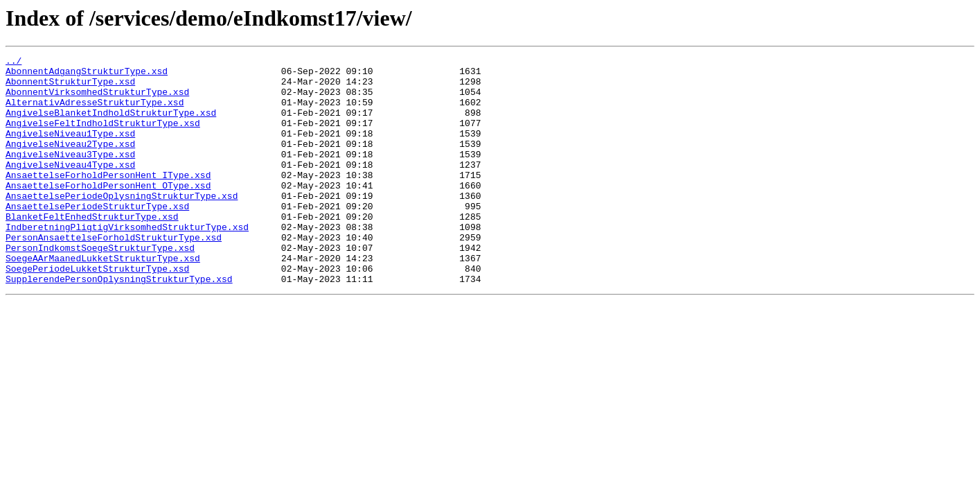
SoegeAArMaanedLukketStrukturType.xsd (103, 299)
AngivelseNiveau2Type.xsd (70, 162)
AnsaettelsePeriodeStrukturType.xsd (97, 237)
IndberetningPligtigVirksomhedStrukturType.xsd (127, 262)
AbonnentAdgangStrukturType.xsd (87, 75)
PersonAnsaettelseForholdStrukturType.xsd (114, 274)
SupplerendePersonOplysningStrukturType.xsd (119, 324)
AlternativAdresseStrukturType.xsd (95, 112)
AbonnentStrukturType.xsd (70, 87)
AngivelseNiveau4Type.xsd (70, 187)
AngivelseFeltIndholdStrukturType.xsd (103, 137)
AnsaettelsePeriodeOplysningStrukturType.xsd (122, 225)
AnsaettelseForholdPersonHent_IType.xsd (108, 200)
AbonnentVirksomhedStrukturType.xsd (97, 100)
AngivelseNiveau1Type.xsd (70, 150)
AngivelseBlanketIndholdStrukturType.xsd (111, 125)
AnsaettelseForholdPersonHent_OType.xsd (108, 212)
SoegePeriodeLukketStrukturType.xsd (97, 312)
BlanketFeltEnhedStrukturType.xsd (92, 249)
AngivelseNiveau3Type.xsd (70, 175)
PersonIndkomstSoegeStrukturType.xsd (100, 287)
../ (14, 62)
